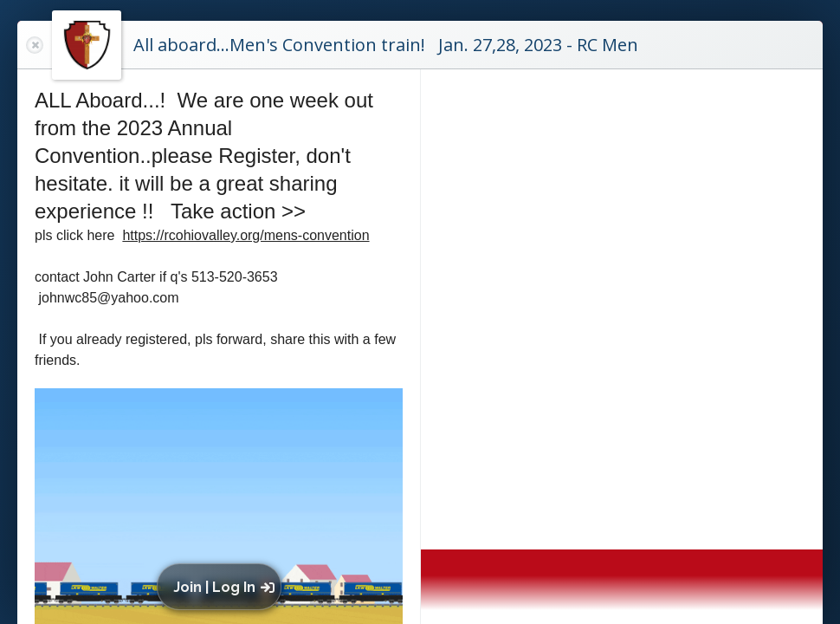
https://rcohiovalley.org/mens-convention (246, 235)
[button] (223, 587)
